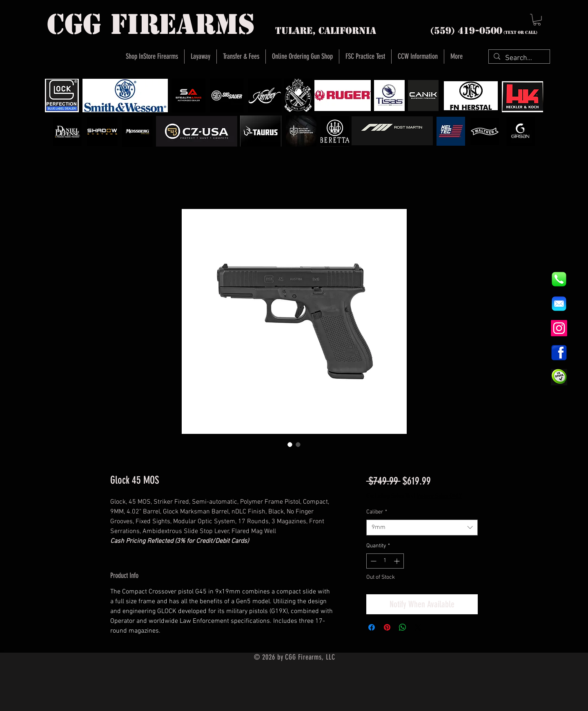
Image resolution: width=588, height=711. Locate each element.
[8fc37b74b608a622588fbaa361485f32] (559, 304)
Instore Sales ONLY (439, 496)
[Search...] (519, 58)
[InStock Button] (559, 377)
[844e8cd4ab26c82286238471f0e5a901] (559, 279)
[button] (537, 20)
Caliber (377, 512)
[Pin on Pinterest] (387, 627)
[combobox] (422, 528)
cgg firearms (151, 24)
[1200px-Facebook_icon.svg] (559, 353)
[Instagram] (559, 328)
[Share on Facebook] (372, 627)
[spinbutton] (385, 561)
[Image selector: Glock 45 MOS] (290, 444)
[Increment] (398, 561)
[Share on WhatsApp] (403, 627)
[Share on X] (418, 627)
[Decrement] (373, 561)
